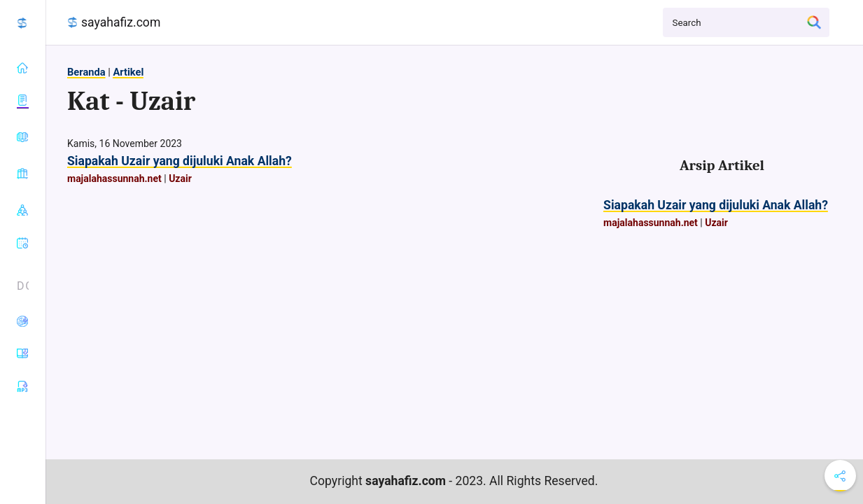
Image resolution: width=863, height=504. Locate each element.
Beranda (86, 72)
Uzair (180, 178)
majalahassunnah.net (114, 178)
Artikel (128, 72)
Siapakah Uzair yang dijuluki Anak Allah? (180, 161)
